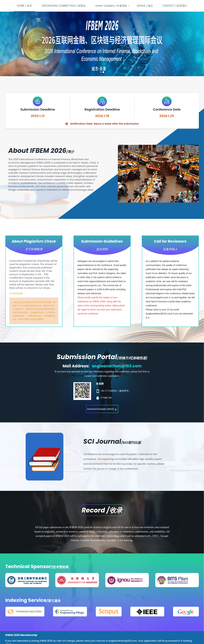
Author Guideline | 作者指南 (112, 6)
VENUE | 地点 (145, 6)
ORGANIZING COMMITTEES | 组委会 (64, 6)
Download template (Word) (102, 409)
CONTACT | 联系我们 (175, 6)
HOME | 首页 (24, 6)
